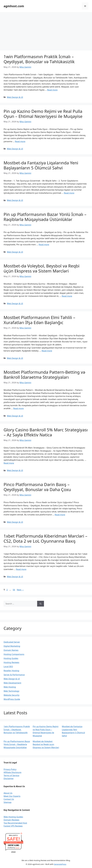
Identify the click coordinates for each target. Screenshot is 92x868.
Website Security (11, 695)
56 (14, 590)
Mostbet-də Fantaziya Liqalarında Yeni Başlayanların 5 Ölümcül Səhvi (41, 165)
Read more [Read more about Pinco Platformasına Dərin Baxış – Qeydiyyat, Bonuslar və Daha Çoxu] (60, 515)
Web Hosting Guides (13, 817)
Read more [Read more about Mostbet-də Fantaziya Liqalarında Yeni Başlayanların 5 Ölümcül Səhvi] (69, 193)
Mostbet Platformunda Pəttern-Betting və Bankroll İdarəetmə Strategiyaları (44, 375)
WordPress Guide (12, 699)
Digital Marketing (12, 646)
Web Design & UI (15, 97)
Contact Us (9, 799)
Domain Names (11, 650)
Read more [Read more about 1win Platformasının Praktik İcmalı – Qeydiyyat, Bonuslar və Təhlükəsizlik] (52, 90)
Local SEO (8, 666)
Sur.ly (17, 848)
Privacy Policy (10, 769)
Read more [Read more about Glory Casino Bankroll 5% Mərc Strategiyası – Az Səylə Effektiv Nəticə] (9, 463)
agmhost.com (14, 6)
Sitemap (7, 802)
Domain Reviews (11, 820)
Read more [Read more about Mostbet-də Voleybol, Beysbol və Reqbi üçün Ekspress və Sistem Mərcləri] (67, 296)
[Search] (41, 604)
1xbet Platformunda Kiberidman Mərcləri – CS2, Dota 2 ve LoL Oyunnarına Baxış (45, 538)
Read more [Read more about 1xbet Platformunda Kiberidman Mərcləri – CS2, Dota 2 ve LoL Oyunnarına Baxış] (21, 569)
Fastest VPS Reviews (13, 826)
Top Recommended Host (15, 823)
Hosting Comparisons (14, 654)
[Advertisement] (46, 30)
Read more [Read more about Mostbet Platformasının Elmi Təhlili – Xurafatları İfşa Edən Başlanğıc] (47, 351)
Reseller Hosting (11, 671)
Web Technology (11, 691)
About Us (8, 793)
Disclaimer (9, 778)
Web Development (12, 683)
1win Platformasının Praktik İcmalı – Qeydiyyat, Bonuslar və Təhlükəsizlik (39, 59)
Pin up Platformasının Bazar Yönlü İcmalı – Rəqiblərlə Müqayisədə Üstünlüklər (45, 217)
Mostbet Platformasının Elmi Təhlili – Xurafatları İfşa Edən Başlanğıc (39, 320)
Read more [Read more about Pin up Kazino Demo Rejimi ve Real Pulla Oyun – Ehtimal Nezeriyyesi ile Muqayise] (20, 141)
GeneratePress (60, 864)
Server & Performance (14, 675)
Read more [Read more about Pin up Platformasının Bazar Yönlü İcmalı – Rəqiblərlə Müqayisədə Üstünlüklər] (44, 244)
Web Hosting (10, 687)
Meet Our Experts (12, 796)
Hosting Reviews (11, 662)
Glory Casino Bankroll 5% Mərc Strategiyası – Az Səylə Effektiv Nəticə (46, 432)
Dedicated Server (12, 642)
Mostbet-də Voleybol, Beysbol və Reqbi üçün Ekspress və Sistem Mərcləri (42, 268)
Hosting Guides (11, 658)
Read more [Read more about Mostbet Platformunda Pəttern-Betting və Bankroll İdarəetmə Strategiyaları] (18, 408)
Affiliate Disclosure (12, 772)
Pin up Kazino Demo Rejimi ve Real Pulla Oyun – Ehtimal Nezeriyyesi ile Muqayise (43, 114)
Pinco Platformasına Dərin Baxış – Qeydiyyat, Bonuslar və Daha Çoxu (37, 487)
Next (20, 590)
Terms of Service (11, 775)
